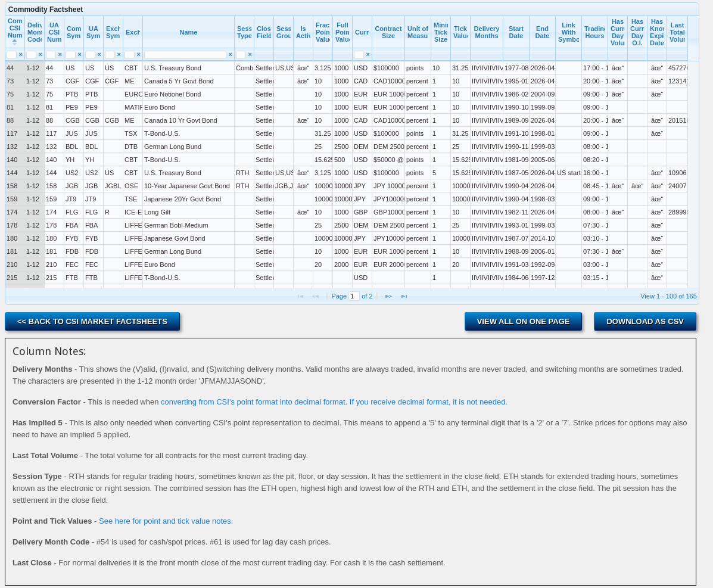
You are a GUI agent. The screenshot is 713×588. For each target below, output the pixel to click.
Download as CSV (645, 321)
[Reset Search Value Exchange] (138, 54)
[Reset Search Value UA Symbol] (99, 54)
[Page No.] (354, 296)
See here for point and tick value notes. (166, 521)
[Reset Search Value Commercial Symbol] (80, 54)
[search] (12, 55)
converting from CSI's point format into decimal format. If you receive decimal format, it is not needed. (334, 402)
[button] (388, 296)
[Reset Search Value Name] (230, 54)
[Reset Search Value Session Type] (250, 54)
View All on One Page (524, 321)
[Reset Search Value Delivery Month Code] (40, 54)
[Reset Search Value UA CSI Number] (60, 54)
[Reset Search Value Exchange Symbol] (119, 54)
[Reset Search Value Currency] (368, 54)
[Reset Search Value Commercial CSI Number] (21, 54)
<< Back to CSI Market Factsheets (92, 321)
